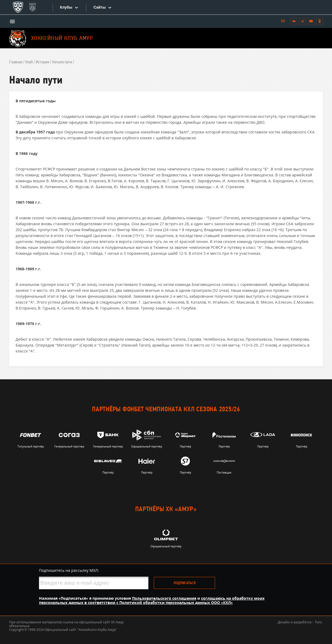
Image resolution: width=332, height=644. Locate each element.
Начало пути (62, 62)
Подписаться (185, 583)
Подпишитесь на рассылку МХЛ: (69, 570)
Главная (16, 62)
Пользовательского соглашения (164, 598)
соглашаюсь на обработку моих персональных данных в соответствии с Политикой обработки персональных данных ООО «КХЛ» (152, 600)
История (42, 62)
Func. (319, 622)
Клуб (29, 62)
